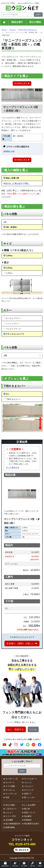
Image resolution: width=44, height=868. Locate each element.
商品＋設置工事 (12, 178)
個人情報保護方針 (13, 824)
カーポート (10, 779)
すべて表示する (13, 468)
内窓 (7, 797)
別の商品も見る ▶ (22, 83)
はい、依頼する (16, 729)
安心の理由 (35, 22)
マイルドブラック (13, 329)
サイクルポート (31, 779)
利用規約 (28, 820)
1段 (5, 222)
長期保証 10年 (9, 151)
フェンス (12, 30)
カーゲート (10, 782)
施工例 (27, 809)
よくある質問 (30, 805)
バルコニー (29, 786)
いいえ (33, 729)
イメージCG (11, 816)
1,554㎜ (9, 268)
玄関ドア (28, 794)
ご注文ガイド (11, 809)
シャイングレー (12, 324)
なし (8, 394)
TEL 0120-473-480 (22, 844)
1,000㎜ (9, 256)
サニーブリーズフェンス (28, 30)
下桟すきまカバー (13, 399)
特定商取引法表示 (32, 824)
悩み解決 (28, 816)
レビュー (9, 812)
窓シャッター (30, 797)
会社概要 (9, 820)
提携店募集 (10, 827)
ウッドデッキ (11, 794)
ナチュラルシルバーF (15, 334)
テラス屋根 (10, 786)
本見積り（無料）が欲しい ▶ (22, 643)
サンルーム (10, 790)
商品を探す (17, 22)
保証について (30, 812)
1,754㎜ (9, 273)
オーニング (29, 790)
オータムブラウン (13, 318)
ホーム (4, 30)
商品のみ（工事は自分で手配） (17, 183)
